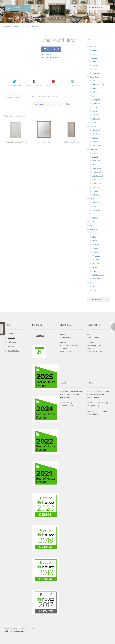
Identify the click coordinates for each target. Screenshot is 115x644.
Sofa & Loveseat (98, 275)
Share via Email (73, 88)
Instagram (38, 335)
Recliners (96, 252)
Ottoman (96, 191)
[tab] (16, 101)
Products (8, 18)
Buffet (95, 88)
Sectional (96, 263)
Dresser (95, 65)
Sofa (94, 271)
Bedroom (16, 27)
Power (97, 260)
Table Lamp (97, 145)
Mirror (23, 27)
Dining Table (97, 104)
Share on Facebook (34, 88)
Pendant (95, 138)
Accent (95, 153)
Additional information (14, 100)
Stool (94, 123)
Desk (94, 206)
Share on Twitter (14, 88)
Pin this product (53, 88)
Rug (91, 225)
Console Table (97, 172)
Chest (94, 62)
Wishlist (42, 18)
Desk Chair (96, 210)
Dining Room (94, 77)
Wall (91, 282)
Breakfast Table (98, 84)
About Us (19, 18)
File (94, 214)
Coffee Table (97, 168)
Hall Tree (96, 187)
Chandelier (96, 130)
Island (95, 111)
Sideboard (96, 119)
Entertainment (98, 176)
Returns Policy (55, 18)
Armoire (95, 50)
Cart (94, 96)
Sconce (95, 142)
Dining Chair (97, 100)
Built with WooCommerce (15, 631)
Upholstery (94, 229)
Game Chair (96, 180)
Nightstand (96, 73)
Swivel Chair (97, 279)
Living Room (94, 149)
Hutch (95, 107)
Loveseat (96, 244)
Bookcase (96, 203)
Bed (94, 54)
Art (93, 286)
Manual (98, 256)
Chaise (95, 241)
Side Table (96, 195)
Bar (94, 81)
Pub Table (96, 115)
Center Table (97, 161)
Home (9, 27)
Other (92, 222)
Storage (95, 218)
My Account (31, 18)
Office (92, 199)
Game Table (97, 183)
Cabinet (95, 92)
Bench (95, 58)
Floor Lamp (96, 134)
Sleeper (95, 267)
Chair (94, 237)
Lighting (93, 126)
